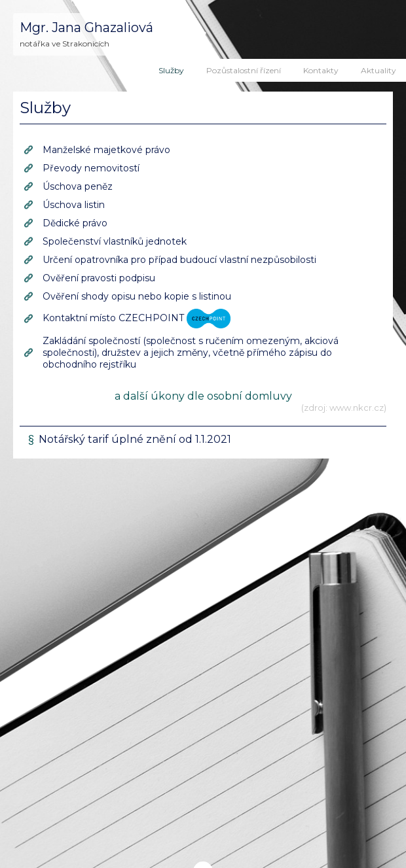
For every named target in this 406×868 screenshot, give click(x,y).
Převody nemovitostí (91, 168)
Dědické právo (75, 223)
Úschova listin (74, 205)
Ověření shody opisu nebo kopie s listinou (137, 296)
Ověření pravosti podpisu (99, 278)
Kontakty (321, 70)
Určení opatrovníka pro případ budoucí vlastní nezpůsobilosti (179, 260)
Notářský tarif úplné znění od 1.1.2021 (135, 439)
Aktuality (378, 70)
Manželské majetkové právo (106, 150)
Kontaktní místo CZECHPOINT (137, 318)
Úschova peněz (78, 186)
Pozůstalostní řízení (244, 70)
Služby (171, 70)
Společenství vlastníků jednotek (115, 241)
